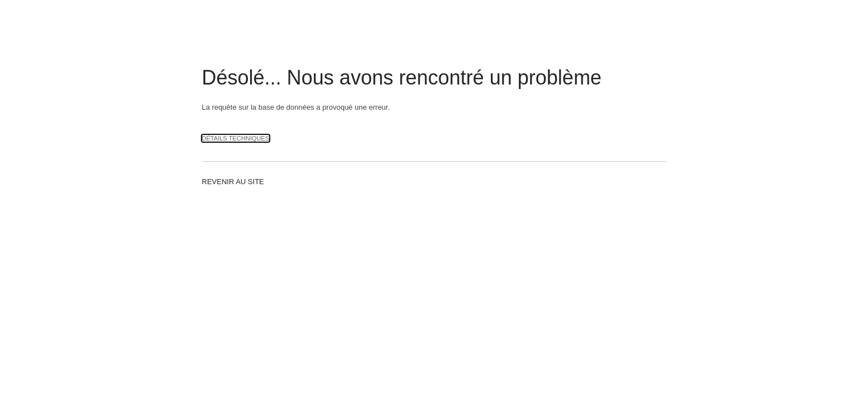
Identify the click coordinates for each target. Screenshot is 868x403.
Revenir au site (233, 182)
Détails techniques (236, 138)
